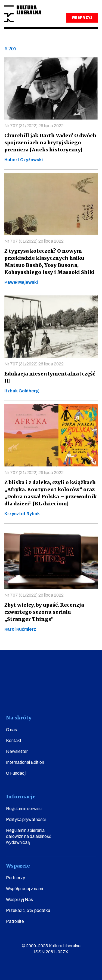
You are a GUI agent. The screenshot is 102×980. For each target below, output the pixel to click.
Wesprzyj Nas (19, 900)
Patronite (15, 921)
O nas (11, 730)
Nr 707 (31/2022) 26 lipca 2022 (34, 126)
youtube (28, 693)
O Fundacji (16, 773)
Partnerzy (16, 878)
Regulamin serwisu (24, 809)
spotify (90, 693)
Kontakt (14, 741)
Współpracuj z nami (24, 889)
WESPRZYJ (82, 18)
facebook (12, 693)
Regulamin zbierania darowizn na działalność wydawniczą (29, 836)
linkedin (74, 693)
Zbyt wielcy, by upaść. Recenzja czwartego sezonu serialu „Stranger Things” (44, 612)
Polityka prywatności (26, 819)
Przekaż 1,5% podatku (28, 910)
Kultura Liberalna (23, 14)
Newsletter (17, 751)
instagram (43, 693)
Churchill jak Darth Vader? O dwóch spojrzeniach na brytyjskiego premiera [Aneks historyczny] (50, 143)
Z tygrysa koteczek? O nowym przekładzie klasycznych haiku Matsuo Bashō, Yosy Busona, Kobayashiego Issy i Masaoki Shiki (50, 262)
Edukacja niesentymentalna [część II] (50, 377)
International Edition (25, 762)
